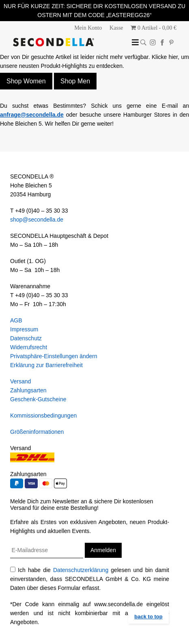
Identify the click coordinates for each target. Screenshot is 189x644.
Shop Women (26, 81)
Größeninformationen (37, 432)
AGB (16, 320)
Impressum (24, 329)
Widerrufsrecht (29, 347)
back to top (148, 617)
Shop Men (75, 81)
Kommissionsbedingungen (43, 416)
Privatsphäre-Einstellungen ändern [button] (54, 356)
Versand (20, 381)
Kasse (116, 28)
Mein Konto (88, 28)
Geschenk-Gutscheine (38, 399)
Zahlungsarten (28, 390)
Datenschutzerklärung (81, 570)
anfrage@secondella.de (32, 115)
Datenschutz (26, 338)
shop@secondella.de (37, 220)
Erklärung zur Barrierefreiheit (46, 365)
